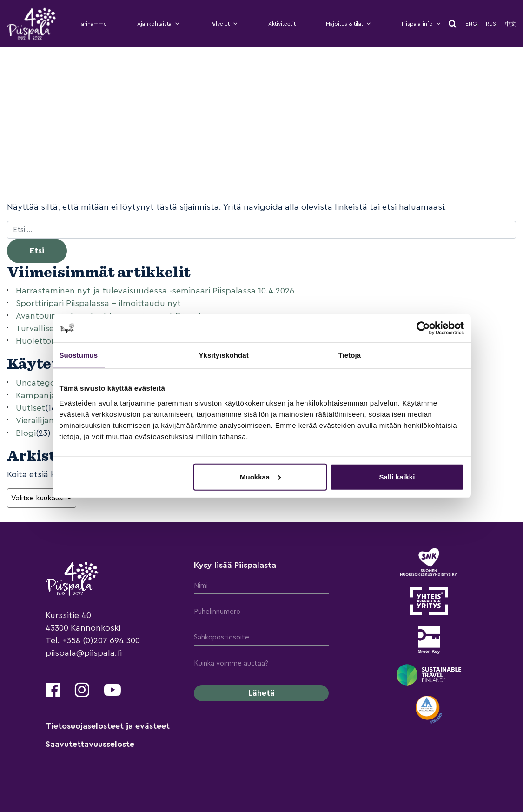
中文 (510, 24)
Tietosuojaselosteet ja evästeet (108, 726)
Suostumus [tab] (79, 355)
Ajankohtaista (159, 24)
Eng (471, 24)
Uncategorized (45, 383)
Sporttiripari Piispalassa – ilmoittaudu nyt (98, 303)
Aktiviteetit (282, 24)
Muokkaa (260, 476)
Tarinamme (93, 24)
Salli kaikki (397, 476)
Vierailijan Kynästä (52, 420)
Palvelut (224, 24)
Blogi (26, 433)
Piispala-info (421, 24)
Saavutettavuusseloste (90, 744)
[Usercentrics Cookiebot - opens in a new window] (423, 328)
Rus (491, 24)
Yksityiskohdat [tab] (224, 355)
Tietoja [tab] (350, 355)
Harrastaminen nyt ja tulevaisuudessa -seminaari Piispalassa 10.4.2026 (155, 291)
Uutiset (30, 408)
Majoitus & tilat (349, 24)
